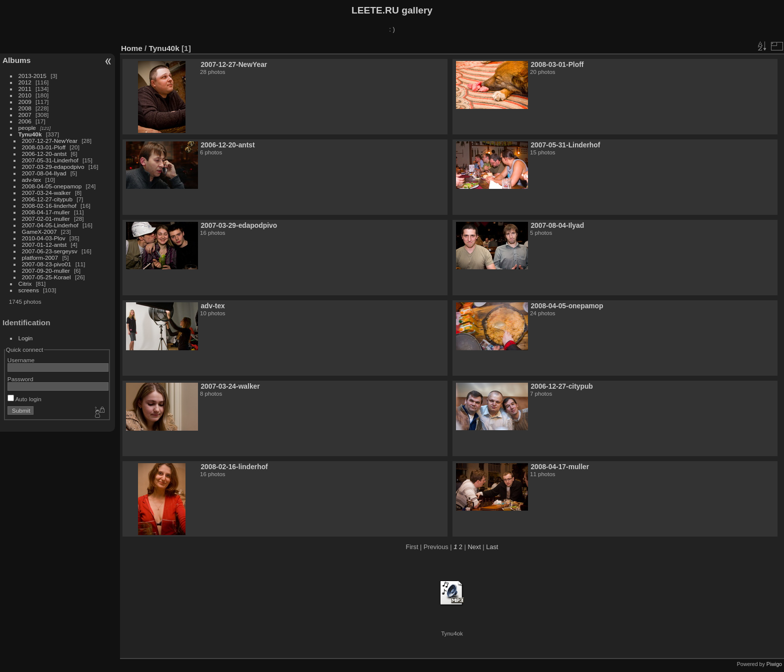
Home (132, 48)
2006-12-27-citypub (47, 199)
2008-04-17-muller (46, 212)
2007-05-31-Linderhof (50, 160)
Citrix (25, 284)
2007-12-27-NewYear (50, 141)
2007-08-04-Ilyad (44, 173)
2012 (25, 82)
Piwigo (774, 664)
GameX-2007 (39, 232)
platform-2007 (40, 258)
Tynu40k (30, 134)
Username (21, 360)
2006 (25, 121)
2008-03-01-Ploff (44, 147)
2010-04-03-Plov (44, 238)
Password (20, 379)
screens (29, 290)
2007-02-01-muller (46, 219)
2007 (25, 115)
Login (26, 338)
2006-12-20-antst (44, 154)
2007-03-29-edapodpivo (53, 167)
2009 (25, 102)
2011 (25, 89)
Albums (16, 60)
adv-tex (32, 180)
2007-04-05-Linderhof (50, 225)
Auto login (24, 399)
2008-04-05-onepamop (52, 186)
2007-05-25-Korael (46, 277)
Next (474, 547)
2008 (25, 108)
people (27, 128)
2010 (25, 95)
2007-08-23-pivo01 (47, 264)
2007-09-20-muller (46, 271)
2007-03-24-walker (46, 193)
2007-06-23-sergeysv (50, 251)
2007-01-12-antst (44, 245)
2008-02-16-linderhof (49, 206)
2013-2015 (32, 76)
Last (492, 547)
